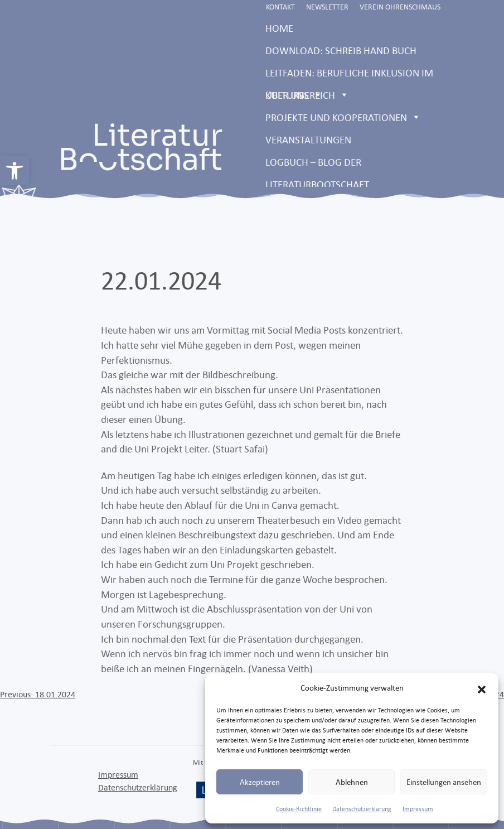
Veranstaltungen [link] (308, 139)
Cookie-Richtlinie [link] (299, 809)
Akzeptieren (260, 782)
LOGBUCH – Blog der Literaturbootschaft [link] (317, 164)
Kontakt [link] (280, 7)
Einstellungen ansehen (444, 782)
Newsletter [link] (327, 7)
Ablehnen (352, 782)
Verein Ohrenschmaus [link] (400, 7)
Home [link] (279, 28)
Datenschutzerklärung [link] (362, 809)
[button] (482, 688)
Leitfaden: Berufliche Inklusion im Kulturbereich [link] (349, 75)
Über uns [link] (294, 95)
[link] (14, 171)
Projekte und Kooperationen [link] (343, 117)
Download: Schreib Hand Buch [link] (341, 50)
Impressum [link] (418, 809)
